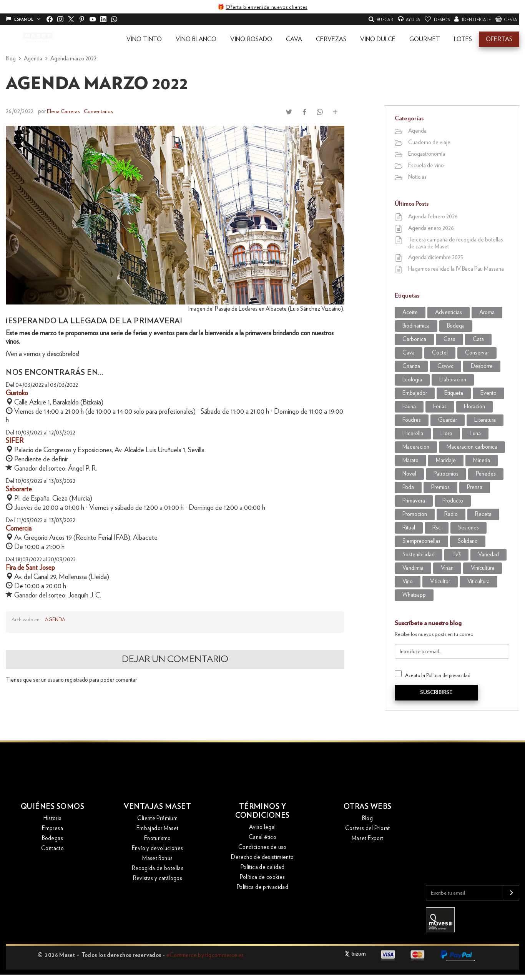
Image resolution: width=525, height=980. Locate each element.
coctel (440, 353)
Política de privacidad (448, 676)
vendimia (413, 568)
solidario (468, 541)
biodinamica (416, 326)
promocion (415, 514)
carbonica (414, 339)
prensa (475, 487)
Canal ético (262, 839)
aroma (487, 312)
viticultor (440, 582)
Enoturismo (158, 839)
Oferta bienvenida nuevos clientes (267, 7)
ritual (409, 528)
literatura (485, 420)
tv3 (456, 555)
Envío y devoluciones (158, 849)
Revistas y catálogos (158, 879)
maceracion (416, 447)
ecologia (412, 380)
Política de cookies (262, 879)
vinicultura (483, 568)
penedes (486, 474)
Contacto (52, 849)
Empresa (52, 829)
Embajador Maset (158, 829)
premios (440, 487)
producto (453, 501)
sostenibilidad (419, 555)
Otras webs (368, 808)
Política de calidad (262, 869)
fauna (409, 407)
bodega (456, 326)
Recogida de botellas (158, 869)
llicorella (413, 433)
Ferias (440, 407)
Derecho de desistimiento (262, 859)
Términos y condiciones (263, 812)
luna (475, 433)
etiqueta (454, 393)
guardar (448, 420)
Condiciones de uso (262, 849)
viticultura (478, 582)
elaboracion (453, 380)
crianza (411, 366)
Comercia (19, 528)
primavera (414, 501)
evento (488, 393)
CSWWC (445, 366)
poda (408, 487)
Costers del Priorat (368, 829)
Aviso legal (262, 829)
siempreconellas (421, 541)
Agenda (55, 620)
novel (409, 474)
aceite (410, 312)
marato (410, 460)
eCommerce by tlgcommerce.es (205, 955)
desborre (482, 366)
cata (478, 339)
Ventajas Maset (158, 808)
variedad (488, 555)
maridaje (446, 460)
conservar (477, 353)
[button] (144, 39)
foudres (412, 420)
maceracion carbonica (472, 447)
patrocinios (446, 474)
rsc (437, 528)
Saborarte (19, 489)
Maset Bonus (157, 859)
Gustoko (17, 393)
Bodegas (52, 839)
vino (408, 582)
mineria (482, 460)
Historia (53, 819)
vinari (447, 568)
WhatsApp (414, 595)
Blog (367, 819)
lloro (446, 433)
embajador (415, 393)
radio (451, 514)
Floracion (474, 407)
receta (483, 514)
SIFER (15, 441)
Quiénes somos (53, 808)
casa (449, 339)
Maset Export (368, 839)
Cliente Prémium (157, 819)
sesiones (469, 528)
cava (409, 353)
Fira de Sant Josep (30, 567)
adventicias (449, 312)
